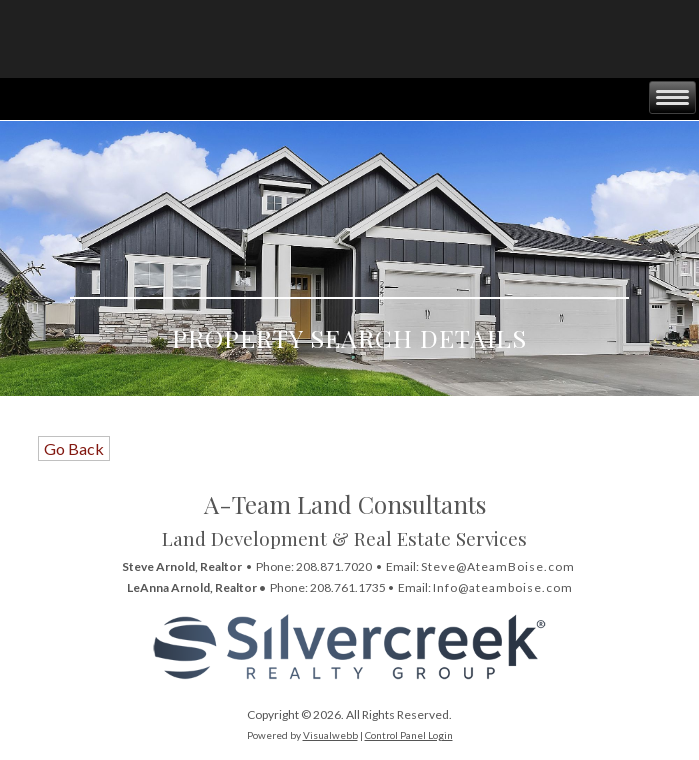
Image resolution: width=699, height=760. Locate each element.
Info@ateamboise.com (503, 587)
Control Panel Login (409, 735)
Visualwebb (330, 735)
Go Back (74, 448)
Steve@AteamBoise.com (498, 566)
